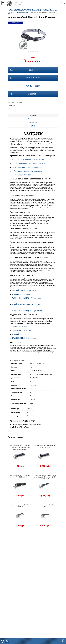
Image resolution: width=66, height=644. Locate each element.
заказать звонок (7, 641)
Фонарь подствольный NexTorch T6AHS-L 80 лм (20, 476)
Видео (33, 126)
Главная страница (14, 9)
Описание (33, 115)
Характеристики (33, 119)
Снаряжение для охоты (44, 9)
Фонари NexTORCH (23, 12)
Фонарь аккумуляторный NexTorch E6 (45, 506)
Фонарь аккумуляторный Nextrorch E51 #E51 (20, 506)
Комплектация (33, 122)
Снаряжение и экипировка (17, 11)
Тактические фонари (34, 11)
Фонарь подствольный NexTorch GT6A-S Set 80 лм (45, 446)
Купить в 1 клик (33, 78)
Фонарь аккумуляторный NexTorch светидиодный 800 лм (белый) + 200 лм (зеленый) (45, 477)
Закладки (63, 641)
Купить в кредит (33, 86)
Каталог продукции (28, 9)
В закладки (33, 94)
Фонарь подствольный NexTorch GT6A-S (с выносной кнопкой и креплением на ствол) (20, 447)
